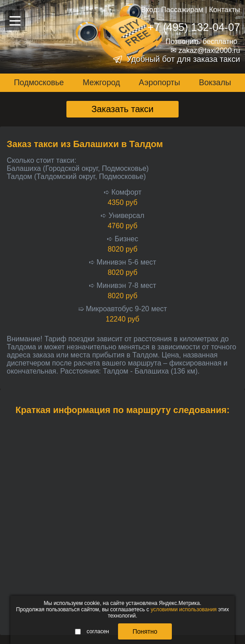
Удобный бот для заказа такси (183, 59)
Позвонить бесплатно (201, 41)
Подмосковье (39, 83)
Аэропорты (159, 83)
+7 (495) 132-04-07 (194, 27)
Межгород (101, 83)
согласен (92, 631)
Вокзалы (215, 83)
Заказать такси (123, 109)
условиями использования (184, 609)
